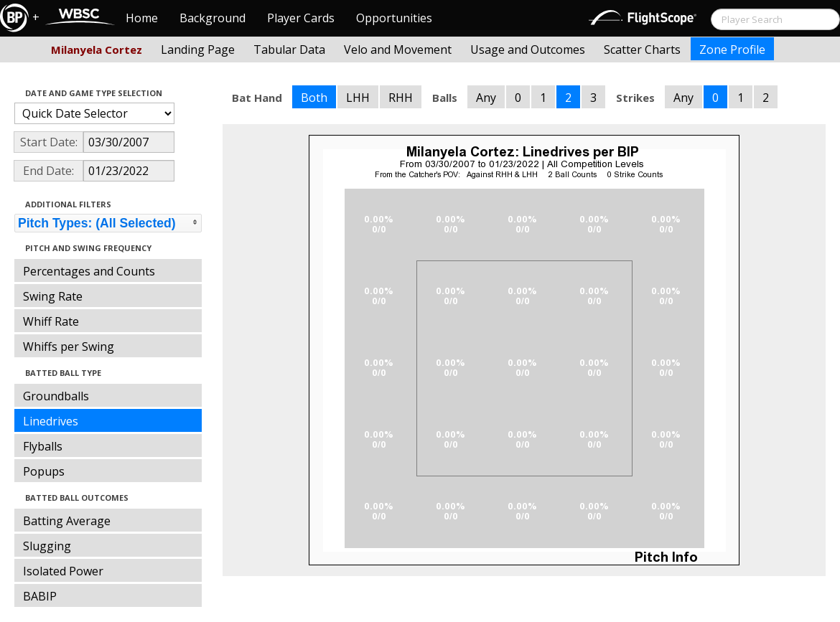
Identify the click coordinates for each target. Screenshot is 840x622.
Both (314, 98)
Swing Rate (53, 296)
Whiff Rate (51, 321)
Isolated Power (63, 571)
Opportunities (394, 18)
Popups (44, 471)
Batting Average (67, 521)
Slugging (47, 546)
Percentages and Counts (89, 271)
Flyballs (43, 446)
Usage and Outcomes (528, 50)
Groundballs (56, 396)
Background (213, 18)
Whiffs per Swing (69, 347)
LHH (358, 98)
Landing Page (198, 50)
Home (142, 18)
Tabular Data (289, 50)
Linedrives (51, 421)
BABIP (40, 596)
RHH (401, 98)
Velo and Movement (398, 50)
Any (486, 98)
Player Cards (301, 18)
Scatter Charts (642, 50)
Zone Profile (732, 50)
